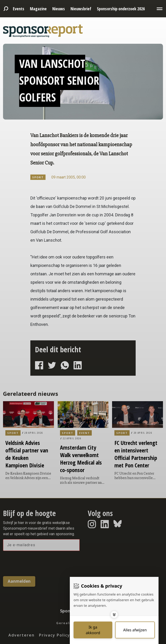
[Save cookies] (93, 630)
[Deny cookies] (135, 630)
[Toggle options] (114, 615)
